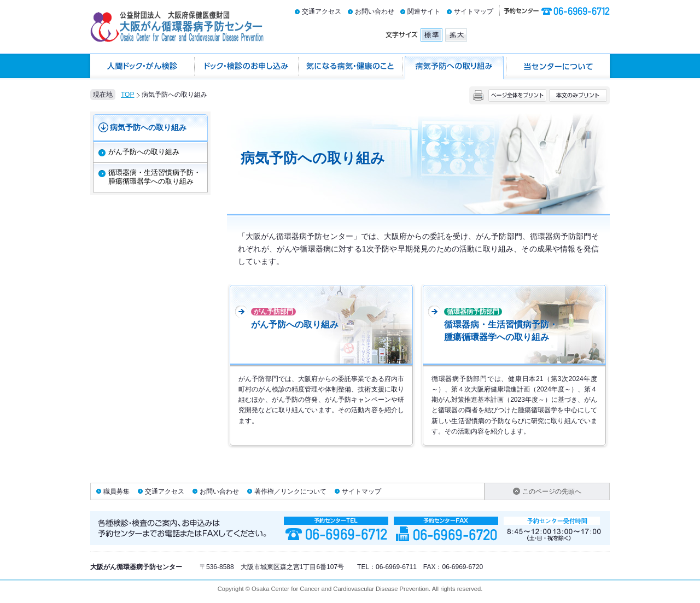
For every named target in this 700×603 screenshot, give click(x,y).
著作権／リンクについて (290, 491)
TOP (127, 95)
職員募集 (116, 491)
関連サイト (424, 11)
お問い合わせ (375, 11)
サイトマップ (474, 11)
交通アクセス (322, 11)
